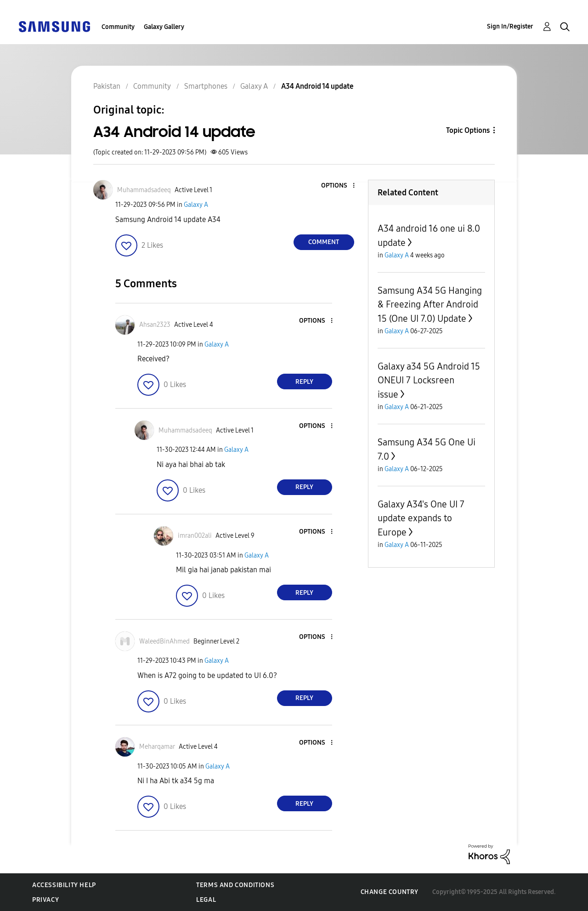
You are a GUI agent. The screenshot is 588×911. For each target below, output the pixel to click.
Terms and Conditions (235, 885)
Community (118, 27)
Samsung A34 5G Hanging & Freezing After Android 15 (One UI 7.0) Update (430, 305)
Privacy (45, 900)
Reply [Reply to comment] (304, 382)
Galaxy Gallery (164, 27)
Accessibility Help (64, 885)
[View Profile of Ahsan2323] (155, 325)
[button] (338, 186)
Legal (206, 900)
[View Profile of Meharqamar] (157, 747)
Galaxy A (196, 205)
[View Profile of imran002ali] (195, 536)
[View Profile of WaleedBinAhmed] (164, 641)
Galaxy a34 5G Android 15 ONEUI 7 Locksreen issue (429, 380)
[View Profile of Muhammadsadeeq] (144, 190)
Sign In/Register (510, 26)
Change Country (390, 892)
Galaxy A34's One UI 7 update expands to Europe (421, 518)
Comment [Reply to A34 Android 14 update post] (324, 242)
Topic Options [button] (468, 130)
